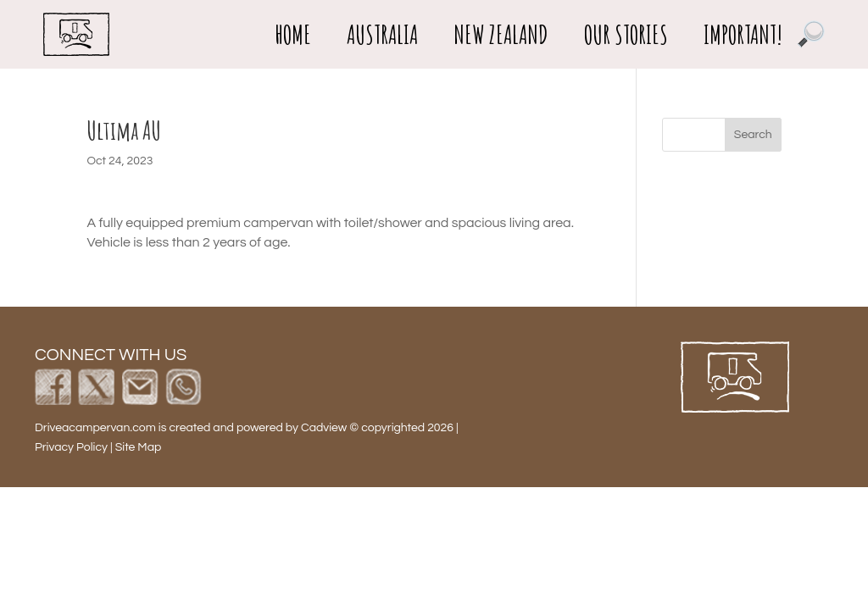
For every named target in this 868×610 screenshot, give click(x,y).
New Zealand (501, 35)
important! (743, 35)
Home (293, 35)
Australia (382, 35)
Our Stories (626, 35)
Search (753, 135)
